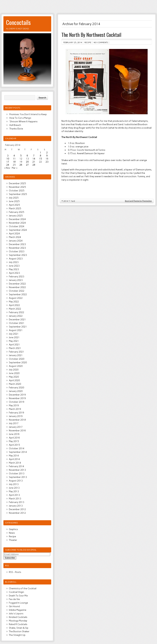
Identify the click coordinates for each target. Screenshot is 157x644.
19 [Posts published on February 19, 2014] (21, 162)
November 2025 (17, 187)
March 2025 (15, 208)
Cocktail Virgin (16, 592)
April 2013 (14, 495)
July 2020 (14, 370)
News (12, 533)
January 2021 (16, 355)
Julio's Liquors (16, 613)
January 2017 (16, 427)
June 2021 (14, 337)
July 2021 (14, 334)
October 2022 (17, 291)
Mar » (15, 168)
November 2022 (17, 287)
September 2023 (18, 255)
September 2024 (18, 230)
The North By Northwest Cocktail (91, 35)
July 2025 (14, 198)
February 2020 (16, 387)
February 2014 (16, 466)
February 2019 (16, 413)
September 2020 (18, 362)
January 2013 (16, 506)
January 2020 (16, 391)
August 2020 (16, 366)
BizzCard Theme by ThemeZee (138, 201)
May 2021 (14, 341)
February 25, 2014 (73, 42)
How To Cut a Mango (20, 118)
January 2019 (16, 416)
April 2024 (14, 233)
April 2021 (14, 345)
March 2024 (15, 237)
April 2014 (14, 459)
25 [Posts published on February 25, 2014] (14, 165)
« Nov (7, 168)
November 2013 (17, 470)
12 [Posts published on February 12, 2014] (21, 159)
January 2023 (16, 280)
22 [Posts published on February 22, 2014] (40, 162)
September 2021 (18, 327)
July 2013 (14, 484)
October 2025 (17, 191)
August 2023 (16, 259)
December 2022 (17, 284)
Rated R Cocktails (18, 624)
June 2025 (14, 201)
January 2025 (16, 216)
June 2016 (14, 434)
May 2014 (14, 456)
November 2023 (17, 248)
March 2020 (15, 384)
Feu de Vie (14, 599)
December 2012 (17, 509)
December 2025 (17, 183)
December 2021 (17, 319)
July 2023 (14, 262)
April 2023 (14, 273)
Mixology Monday (18, 621)
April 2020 (14, 380)
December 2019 (17, 395)
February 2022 (16, 312)
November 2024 (17, 223)
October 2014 (17, 448)
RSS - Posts (15, 572)
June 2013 (14, 488)
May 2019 (14, 405)
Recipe (88, 42)
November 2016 (17, 430)
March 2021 (15, 348)
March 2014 (15, 463)
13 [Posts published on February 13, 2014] (27, 159)
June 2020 (14, 373)
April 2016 (14, 438)
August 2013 (16, 481)
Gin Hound (14, 606)
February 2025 (16, 212)
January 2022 (16, 316)
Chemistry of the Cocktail (23, 588)
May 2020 (14, 377)
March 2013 (15, 499)
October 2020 (17, 359)
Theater (13, 540)
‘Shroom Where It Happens (23, 121)
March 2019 (15, 409)
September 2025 (18, 194)
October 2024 (17, 226)
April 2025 (14, 205)
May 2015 (14, 441)
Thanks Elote (16, 129)
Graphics (13, 529)
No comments (101, 42)
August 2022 (16, 298)
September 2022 (18, 294)
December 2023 (17, 244)
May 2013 (14, 491)
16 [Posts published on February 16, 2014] (47, 159)
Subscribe (10, 558)
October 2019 (17, 402)
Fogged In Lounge (18, 603)
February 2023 (16, 276)
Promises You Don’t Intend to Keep (28, 114)
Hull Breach (15, 125)
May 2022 (14, 302)
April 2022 (14, 305)
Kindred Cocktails (18, 617)
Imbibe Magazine (18, 610)
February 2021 (16, 352)
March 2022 (15, 309)
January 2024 (16, 241)
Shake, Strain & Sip (19, 628)
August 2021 (16, 330)
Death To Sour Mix (18, 596)
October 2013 (17, 473)
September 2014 (18, 452)
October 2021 (17, 323)
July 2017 (14, 423)
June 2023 (14, 266)
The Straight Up (17, 635)
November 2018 (17, 420)
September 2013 (18, 477)
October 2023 (17, 251)
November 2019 (17, 398)
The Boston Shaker (19, 631)
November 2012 (17, 513)
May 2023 (14, 269)
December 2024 (17, 219)
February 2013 (16, 502)
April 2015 (14, 445)
